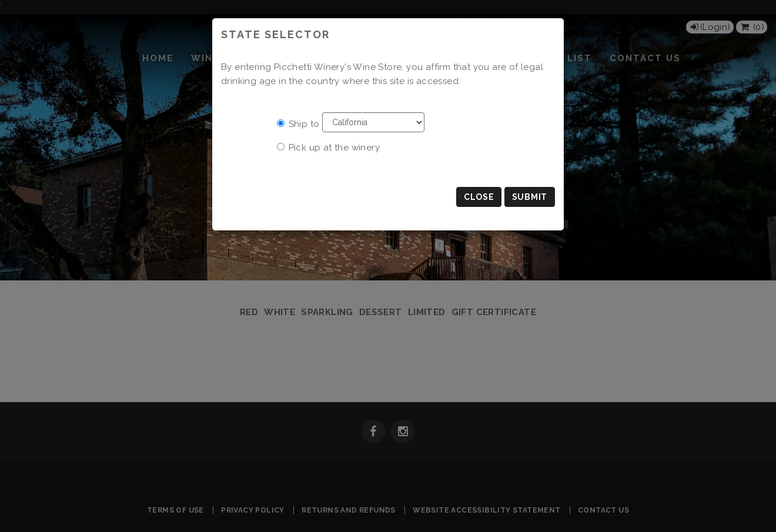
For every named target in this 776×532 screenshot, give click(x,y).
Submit (530, 197)
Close (479, 197)
